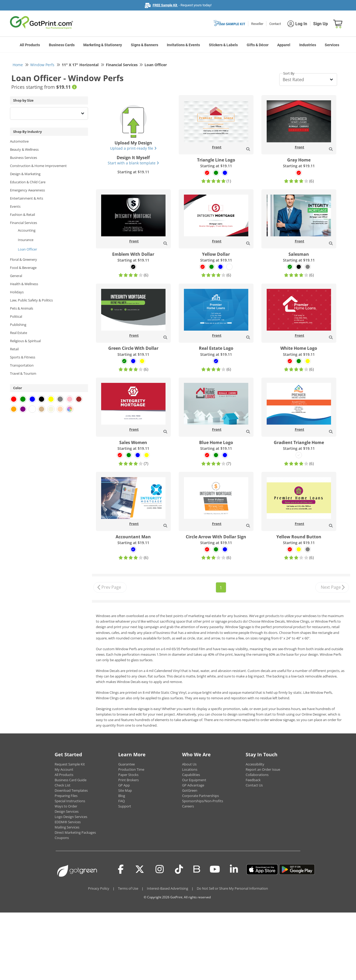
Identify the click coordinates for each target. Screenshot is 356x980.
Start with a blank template (133, 163)
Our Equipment (194, 780)
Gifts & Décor (258, 45)
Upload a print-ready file (133, 148)
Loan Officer (27, 249)
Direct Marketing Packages (75, 832)
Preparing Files (66, 796)
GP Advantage (193, 785)
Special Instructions (70, 801)
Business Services (24, 158)
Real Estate (19, 333)
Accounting (27, 230)
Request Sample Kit (70, 764)
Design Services (67, 811)
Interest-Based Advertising (167, 888)
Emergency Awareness (27, 190)
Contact (275, 24)
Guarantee (127, 764)
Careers (188, 806)
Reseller (257, 24)
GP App (124, 785)
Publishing (18, 325)
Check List (63, 785)
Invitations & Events (183, 45)
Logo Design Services (71, 817)
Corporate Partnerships (200, 796)
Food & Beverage (23, 268)
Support (125, 806)
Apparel (284, 45)
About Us (189, 764)
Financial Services (24, 223)
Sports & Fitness (23, 357)
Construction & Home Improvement (38, 166)
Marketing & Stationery (103, 45)
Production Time (131, 769)
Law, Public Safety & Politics (31, 300)
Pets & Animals (22, 308)
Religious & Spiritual (25, 341)
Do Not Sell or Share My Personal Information (232, 888)
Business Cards (62, 45)
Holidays (17, 292)
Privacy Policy (99, 888)
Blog (122, 796)
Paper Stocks (128, 775)
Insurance (26, 240)
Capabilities (191, 775)
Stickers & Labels (223, 45)
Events (15, 206)
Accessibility (255, 764)
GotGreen (190, 790)
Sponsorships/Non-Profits (203, 801)
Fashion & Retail (22, 215)
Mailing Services (67, 827)
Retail (14, 349)
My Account (64, 769)
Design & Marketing (25, 174)
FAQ (122, 801)
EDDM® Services (68, 822)
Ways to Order (66, 806)
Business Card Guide (71, 780)
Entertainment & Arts (27, 198)
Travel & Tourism (23, 373)
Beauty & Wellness (24, 149)
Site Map (125, 790)
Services (332, 45)
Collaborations (257, 775)
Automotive (19, 141)
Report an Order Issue (263, 769)
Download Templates (71, 790)
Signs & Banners (145, 45)
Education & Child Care (28, 182)
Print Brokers (128, 780)
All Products (30, 45)
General (16, 276)
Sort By (289, 73)
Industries (308, 45)
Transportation (22, 365)
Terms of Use (128, 888)
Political (16, 316)
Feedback (253, 780)
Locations (190, 769)
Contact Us (254, 785)
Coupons (62, 838)
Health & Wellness (24, 284)
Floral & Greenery (24, 259)
